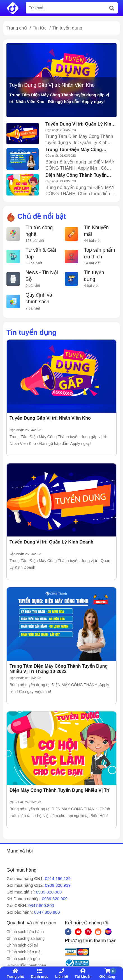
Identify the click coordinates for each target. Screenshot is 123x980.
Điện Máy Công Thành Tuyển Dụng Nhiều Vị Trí (76, 175)
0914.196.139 (58, 878)
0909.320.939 (58, 885)
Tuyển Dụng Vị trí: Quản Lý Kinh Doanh (80, 124)
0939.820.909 (49, 892)
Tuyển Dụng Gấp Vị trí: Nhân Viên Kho (52, 85)
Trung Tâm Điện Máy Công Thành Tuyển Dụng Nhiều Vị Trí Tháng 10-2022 (78, 150)
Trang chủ (17, 28)
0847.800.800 (41, 905)
